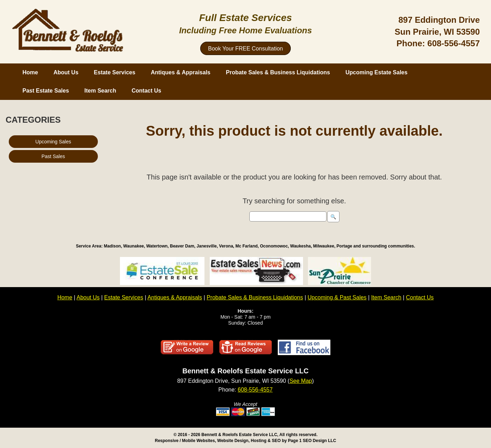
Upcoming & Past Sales (337, 297)
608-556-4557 (454, 43)
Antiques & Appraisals (181, 72)
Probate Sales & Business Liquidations (278, 72)
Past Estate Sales (46, 91)
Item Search (100, 91)
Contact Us (146, 91)
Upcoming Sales (53, 142)
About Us (66, 72)
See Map (301, 381)
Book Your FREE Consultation (245, 49)
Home (30, 72)
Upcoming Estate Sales (376, 72)
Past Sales (53, 156)
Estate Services (115, 72)
